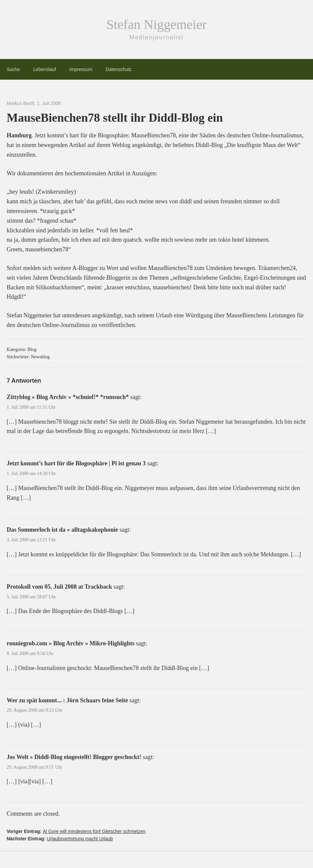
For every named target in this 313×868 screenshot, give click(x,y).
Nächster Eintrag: (60, 839)
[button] (15, 853)
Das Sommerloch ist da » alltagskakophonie (62, 530)
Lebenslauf (45, 69)
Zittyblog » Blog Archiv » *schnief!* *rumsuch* (68, 397)
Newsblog (40, 357)
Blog (32, 349)
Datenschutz (119, 69)
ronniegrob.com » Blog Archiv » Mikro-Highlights (71, 643)
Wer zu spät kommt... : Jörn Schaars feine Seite (67, 700)
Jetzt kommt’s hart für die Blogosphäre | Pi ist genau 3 (76, 463)
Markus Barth (20, 103)
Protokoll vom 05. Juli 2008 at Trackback (59, 587)
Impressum (81, 69)
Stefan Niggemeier (157, 24)
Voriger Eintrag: (76, 831)
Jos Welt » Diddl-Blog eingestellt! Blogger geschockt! (74, 757)
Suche (13, 69)
